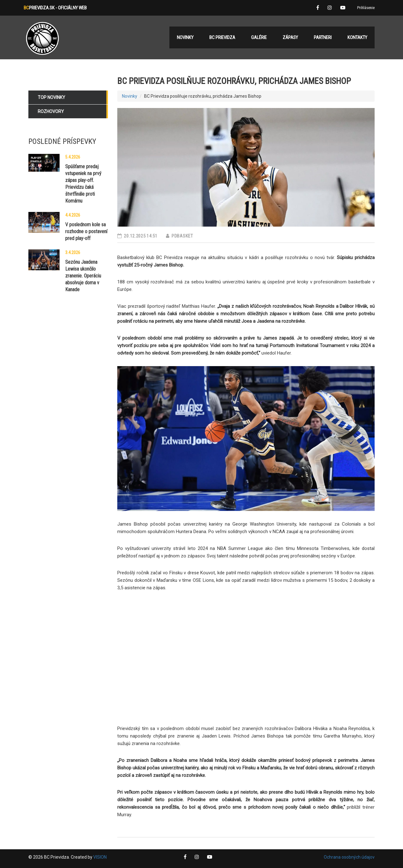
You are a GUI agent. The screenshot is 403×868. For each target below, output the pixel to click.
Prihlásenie (366, 8)
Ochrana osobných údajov (349, 857)
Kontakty (357, 37)
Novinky (130, 96)
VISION (100, 857)
